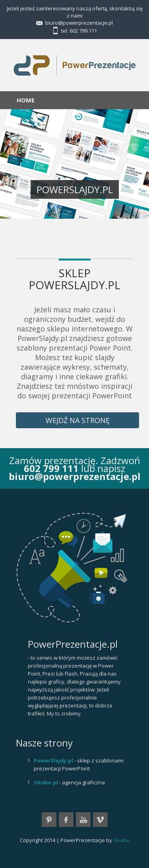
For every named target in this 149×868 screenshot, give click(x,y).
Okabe (121, 840)
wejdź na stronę (78, 420)
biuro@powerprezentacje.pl (79, 23)
